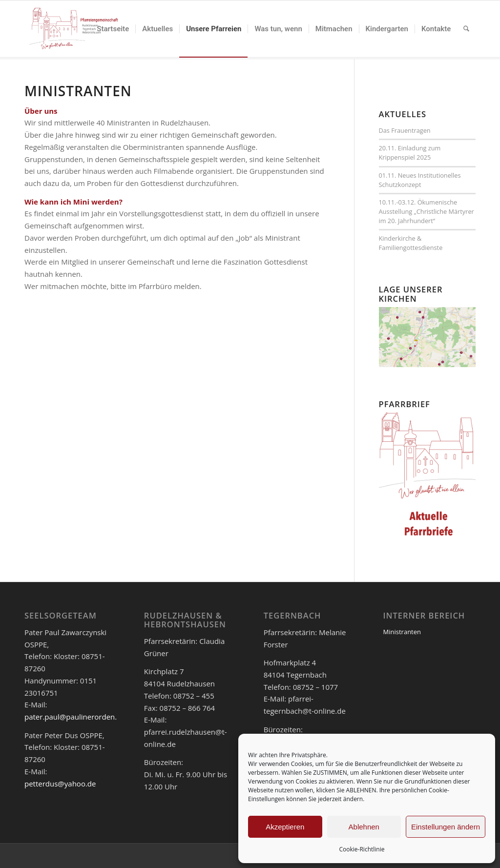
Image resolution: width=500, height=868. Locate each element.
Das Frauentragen (405, 130)
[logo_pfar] (73, 29)
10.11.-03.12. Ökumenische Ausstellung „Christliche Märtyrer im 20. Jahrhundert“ (427, 211)
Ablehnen (364, 827)
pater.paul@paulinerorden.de (75, 717)
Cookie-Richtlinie (362, 849)
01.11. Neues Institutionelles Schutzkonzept (420, 180)
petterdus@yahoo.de (60, 784)
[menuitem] (113, 29)
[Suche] (466, 29)
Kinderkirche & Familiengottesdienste (411, 243)
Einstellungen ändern (446, 827)
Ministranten (402, 632)
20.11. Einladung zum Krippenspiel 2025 (410, 153)
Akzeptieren (285, 827)
